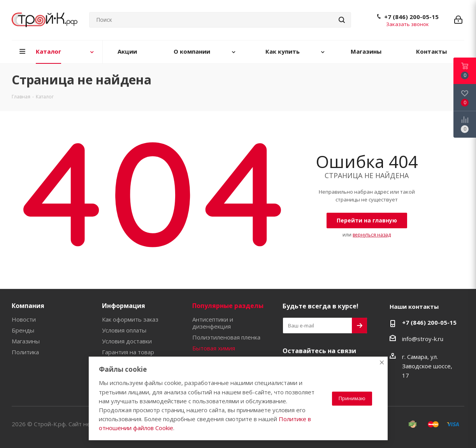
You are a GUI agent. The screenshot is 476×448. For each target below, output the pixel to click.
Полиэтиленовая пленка (226, 337)
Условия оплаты (124, 330)
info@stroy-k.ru (423, 339)
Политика (25, 352)
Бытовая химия (214, 348)
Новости (24, 319)
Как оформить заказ (130, 319)
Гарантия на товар (128, 352)
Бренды (23, 330)
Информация (124, 306)
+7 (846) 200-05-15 (411, 17)
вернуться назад (372, 235)
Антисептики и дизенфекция (213, 323)
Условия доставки (127, 341)
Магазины (26, 341)
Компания (28, 306)
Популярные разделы (228, 306)
